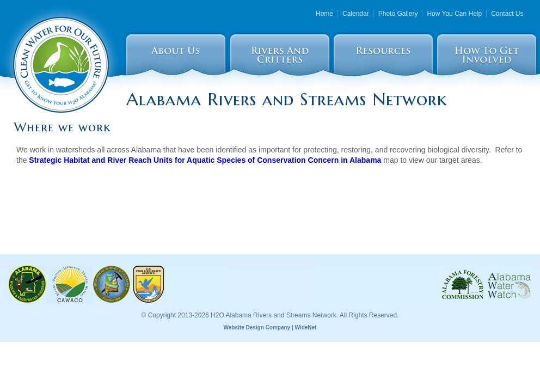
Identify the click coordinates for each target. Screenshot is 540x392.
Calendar (356, 14)
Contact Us (507, 14)
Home (324, 14)
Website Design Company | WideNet (270, 327)
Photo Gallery (398, 14)
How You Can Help (454, 14)
